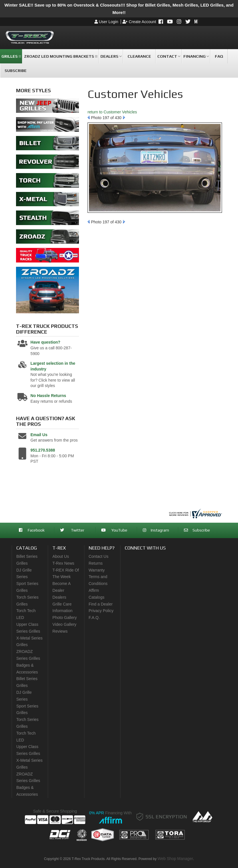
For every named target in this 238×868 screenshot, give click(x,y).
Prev (89, 117)
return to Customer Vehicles (112, 112)
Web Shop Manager (175, 859)
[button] (11, 56)
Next (124, 117)
